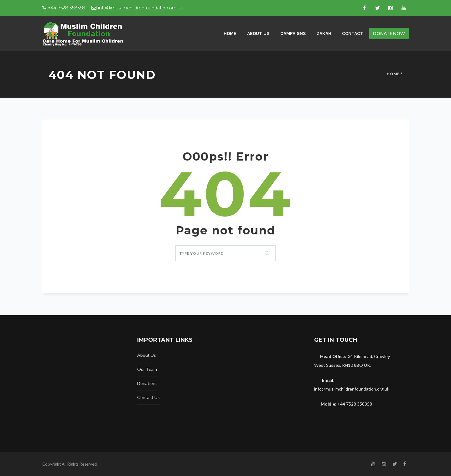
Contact (353, 33)
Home (393, 74)
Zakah (324, 33)
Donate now (389, 33)
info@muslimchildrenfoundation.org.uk (140, 8)
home (230, 33)
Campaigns (293, 33)
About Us (258, 33)
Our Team (147, 369)
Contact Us (148, 397)
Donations (147, 383)
